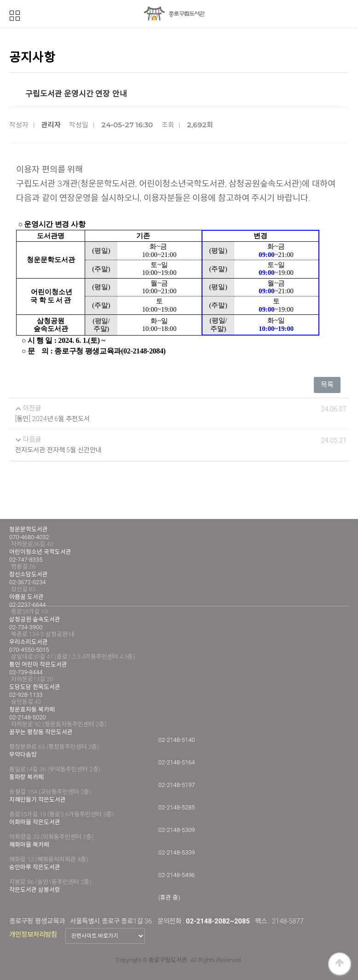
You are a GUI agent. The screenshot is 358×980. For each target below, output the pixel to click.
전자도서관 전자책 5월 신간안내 (58, 450)
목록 (327, 385)
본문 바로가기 (0, 0)
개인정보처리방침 (33, 934)
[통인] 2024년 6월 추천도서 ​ (53, 419)
